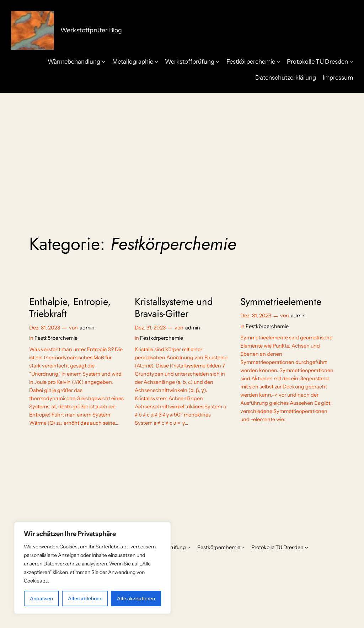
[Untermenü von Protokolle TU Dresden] (351, 61)
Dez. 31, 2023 (45, 328)
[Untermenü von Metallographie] (156, 61)
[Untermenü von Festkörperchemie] (278, 61)
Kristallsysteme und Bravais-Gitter (174, 307)
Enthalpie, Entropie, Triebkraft (70, 307)
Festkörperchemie (56, 338)
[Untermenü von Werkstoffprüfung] (218, 61)
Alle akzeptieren (136, 599)
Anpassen (41, 599)
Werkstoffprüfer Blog (91, 30)
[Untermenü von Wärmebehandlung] (103, 61)
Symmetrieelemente (281, 302)
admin (87, 328)
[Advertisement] (182, 150)
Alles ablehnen (85, 599)
